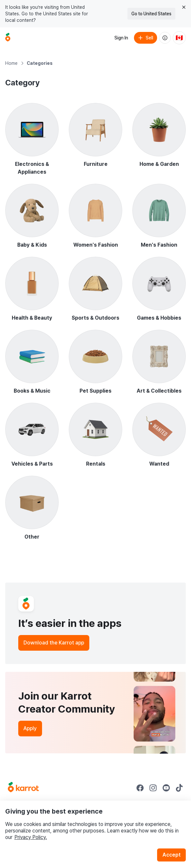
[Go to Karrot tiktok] (179, 788)
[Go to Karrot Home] (23, 788)
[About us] (165, 38)
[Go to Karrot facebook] (140, 788)
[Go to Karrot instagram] (153, 788)
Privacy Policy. (31, 837)
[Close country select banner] (184, 7)
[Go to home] (8, 38)
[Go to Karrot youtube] (166, 788)
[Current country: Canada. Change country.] (179, 38)
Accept (171, 855)
